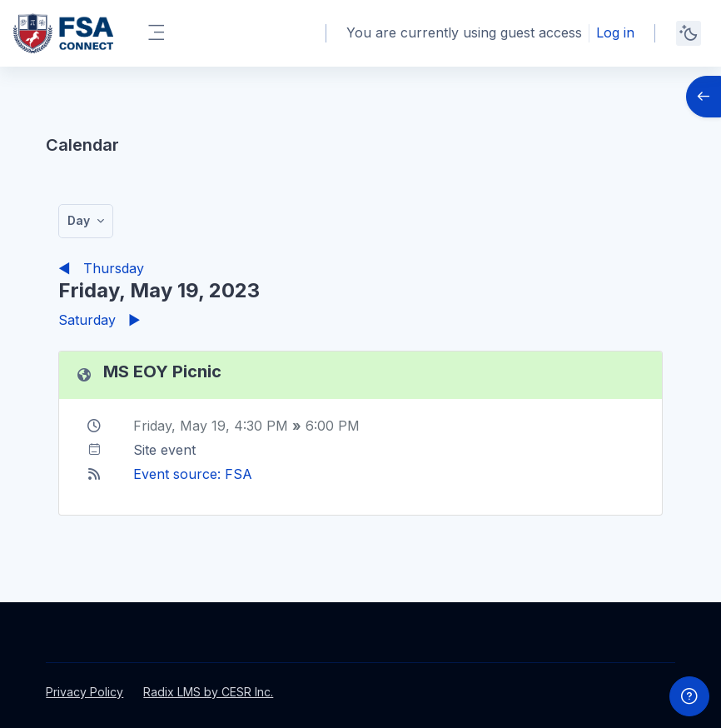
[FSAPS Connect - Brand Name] (63, 33)
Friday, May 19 (179, 426)
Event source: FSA (193, 474)
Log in (615, 32)
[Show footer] (689, 696)
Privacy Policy (85, 692)
